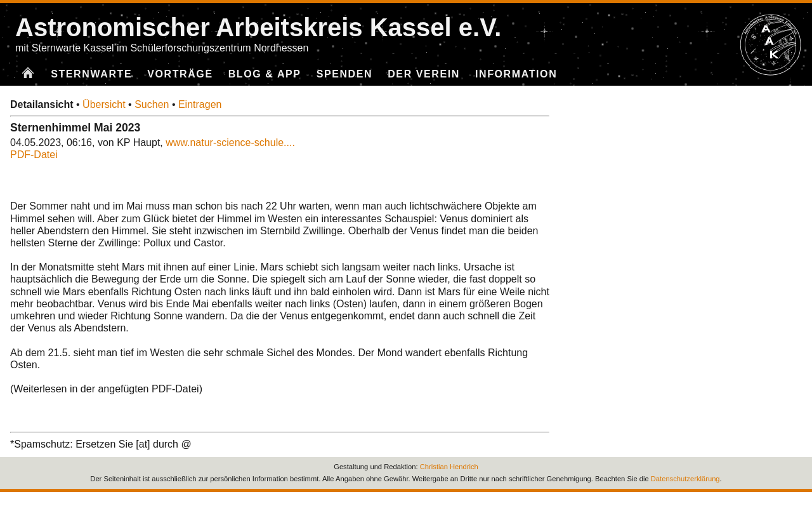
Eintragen (200, 104)
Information (516, 74)
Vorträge (180, 74)
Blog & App (265, 74)
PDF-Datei (34, 155)
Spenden (345, 74)
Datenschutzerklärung (685, 479)
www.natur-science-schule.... (230, 143)
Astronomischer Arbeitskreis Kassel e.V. (258, 27)
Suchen (152, 104)
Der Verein (424, 74)
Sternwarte (91, 74)
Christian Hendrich (449, 467)
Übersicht (104, 104)
